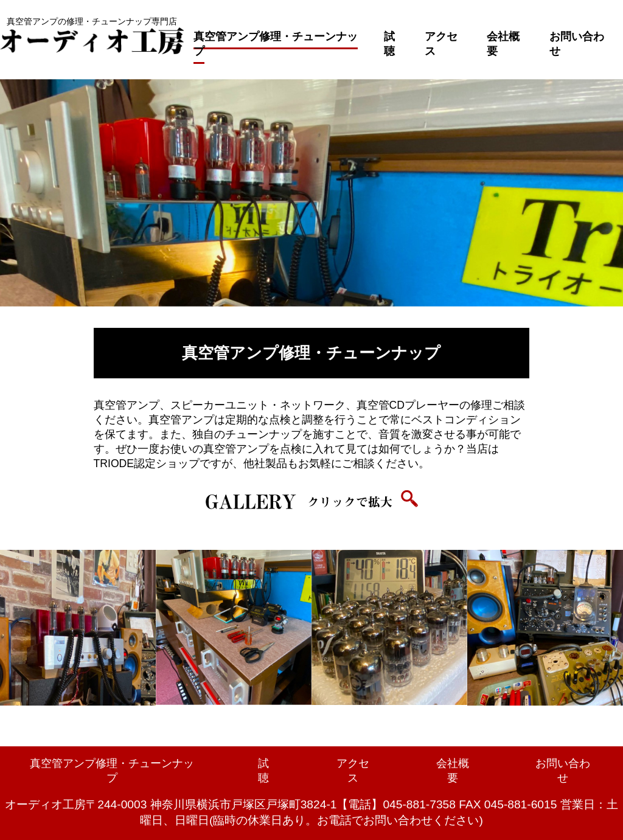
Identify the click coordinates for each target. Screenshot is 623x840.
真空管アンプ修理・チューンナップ (276, 44)
